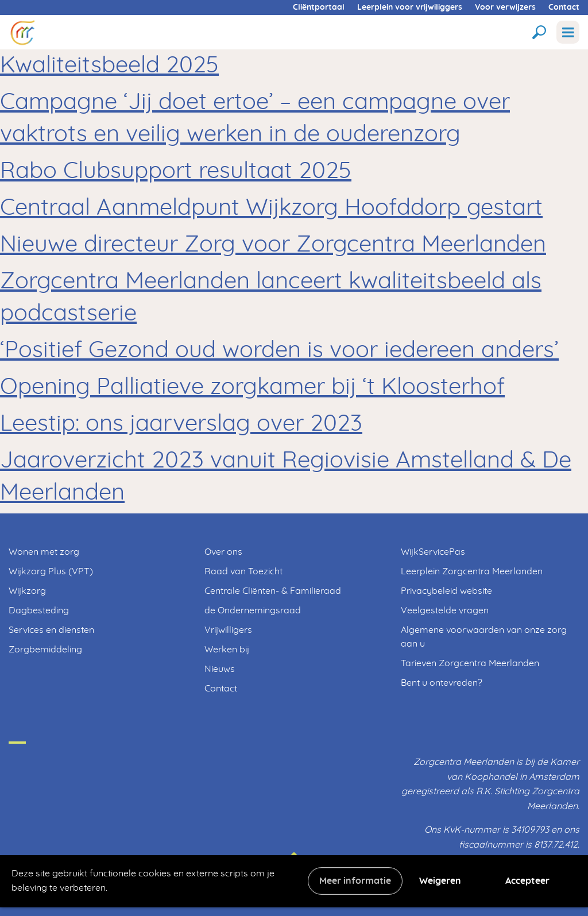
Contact (564, 7)
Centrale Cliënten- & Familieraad (273, 591)
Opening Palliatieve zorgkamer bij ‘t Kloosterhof (252, 387)
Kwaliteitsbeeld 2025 (109, 65)
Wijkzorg (27, 591)
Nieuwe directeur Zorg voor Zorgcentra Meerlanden (273, 245)
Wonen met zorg (44, 552)
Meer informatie (355, 881)
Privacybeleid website (446, 591)
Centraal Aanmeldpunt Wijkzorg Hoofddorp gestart (271, 208)
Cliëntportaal (319, 7)
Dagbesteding (39, 610)
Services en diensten (51, 630)
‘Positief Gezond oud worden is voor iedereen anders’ (279, 350)
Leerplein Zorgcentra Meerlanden (472, 571)
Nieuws (220, 669)
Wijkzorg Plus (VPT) (51, 571)
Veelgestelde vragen (445, 610)
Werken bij (227, 650)
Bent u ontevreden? (442, 683)
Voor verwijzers (505, 7)
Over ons (223, 552)
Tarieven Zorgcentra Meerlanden (470, 663)
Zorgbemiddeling (45, 650)
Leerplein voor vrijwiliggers (410, 7)
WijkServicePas (433, 552)
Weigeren (440, 881)
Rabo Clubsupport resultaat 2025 (176, 171)
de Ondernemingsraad (253, 610)
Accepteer (527, 881)
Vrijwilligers (228, 630)
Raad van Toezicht (243, 571)
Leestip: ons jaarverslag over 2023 (181, 424)
